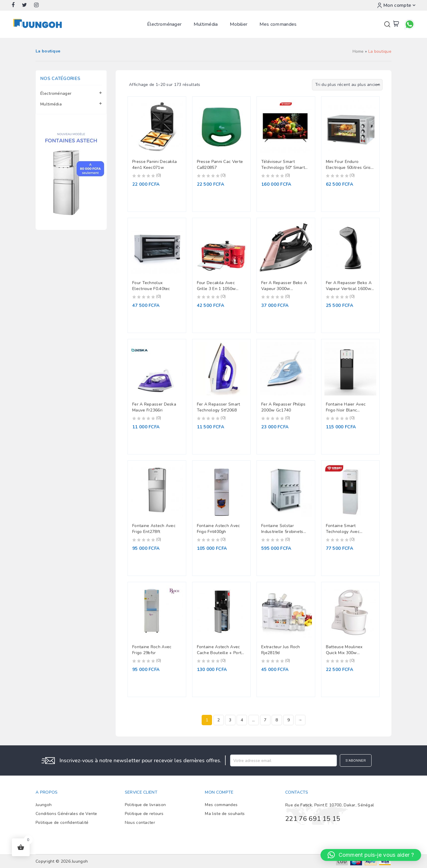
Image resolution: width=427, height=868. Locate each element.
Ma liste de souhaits (225, 814)
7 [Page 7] (265, 720)
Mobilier (239, 24)
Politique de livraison (145, 805)
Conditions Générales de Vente (66, 814)
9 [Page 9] (289, 720)
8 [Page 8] (277, 720)
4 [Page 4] (242, 720)
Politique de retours (144, 814)
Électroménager (164, 24)
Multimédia (206, 24)
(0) (159, 175)
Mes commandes (278, 24)
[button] (371, 855)
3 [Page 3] (230, 720)
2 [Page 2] (219, 720)
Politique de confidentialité (62, 823)
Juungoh (44, 805)
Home (358, 51)
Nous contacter (140, 823)
